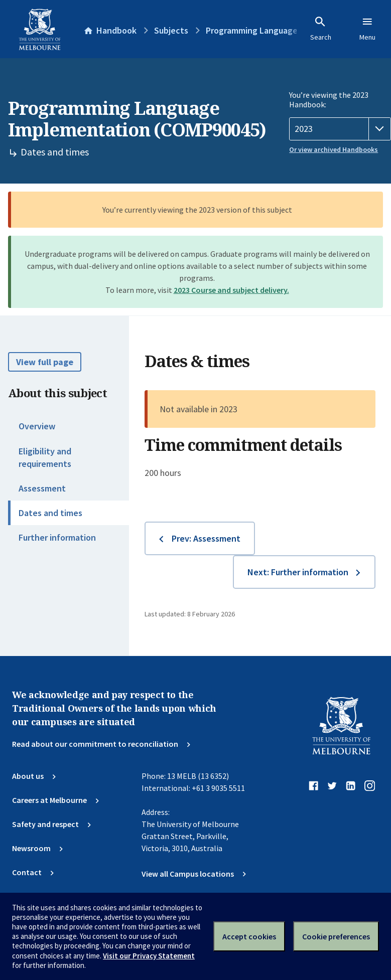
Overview (37, 426)
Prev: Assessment (206, 538)
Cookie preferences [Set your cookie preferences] (336, 936)
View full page (45, 362)
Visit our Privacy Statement (149, 956)
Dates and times (50, 513)
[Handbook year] (340, 129)
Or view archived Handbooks (334, 149)
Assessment (42, 488)
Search (321, 29)
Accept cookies (249, 936)
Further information (57, 537)
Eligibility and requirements (45, 457)
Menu (367, 29)
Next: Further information (298, 572)
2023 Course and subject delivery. (231, 290)
